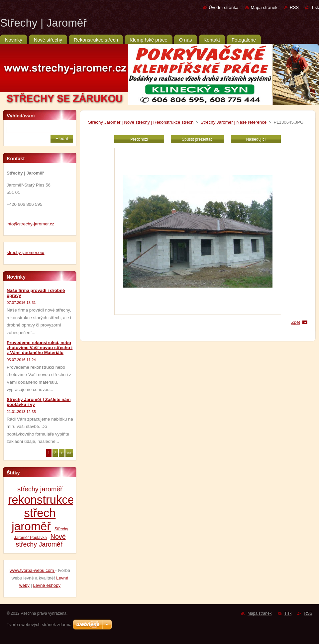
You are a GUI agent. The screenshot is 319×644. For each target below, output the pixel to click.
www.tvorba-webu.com (32, 570)
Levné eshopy (47, 585)
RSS (294, 7)
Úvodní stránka (223, 7)
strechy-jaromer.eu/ (26, 253)
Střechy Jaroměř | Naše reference (233, 122)
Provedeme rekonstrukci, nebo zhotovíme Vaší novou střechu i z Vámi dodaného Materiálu (40, 348)
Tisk (315, 7)
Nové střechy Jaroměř (41, 540)
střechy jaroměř (40, 489)
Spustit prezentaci (198, 139)
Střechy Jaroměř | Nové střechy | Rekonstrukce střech (141, 122)
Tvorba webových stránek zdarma (39, 625)
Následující (256, 139)
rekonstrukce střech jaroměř (41, 513)
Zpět (296, 322)
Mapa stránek (264, 7)
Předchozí (139, 139)
